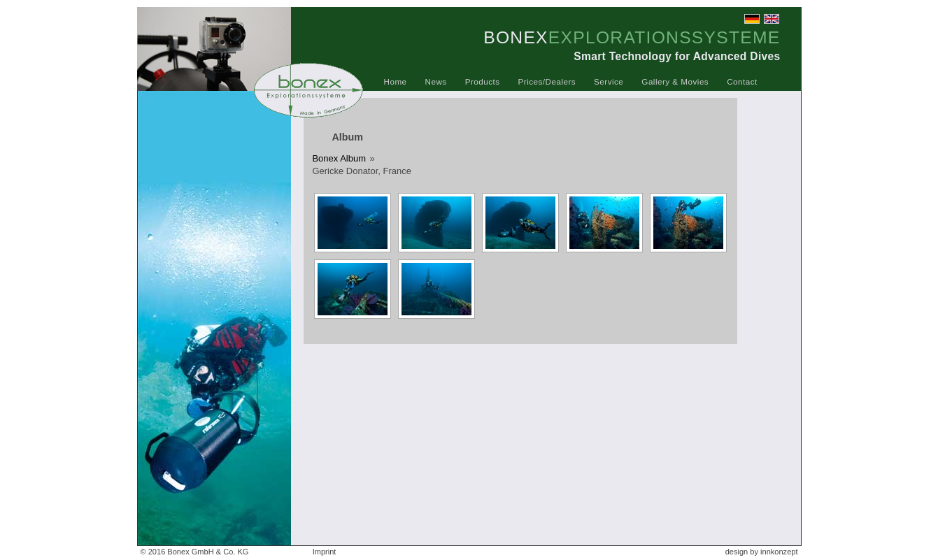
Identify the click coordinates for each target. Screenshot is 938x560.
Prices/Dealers (547, 81)
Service (609, 81)
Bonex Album (339, 158)
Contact (742, 81)
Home (396, 81)
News (436, 81)
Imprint (325, 552)
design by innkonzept (762, 552)
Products (483, 81)
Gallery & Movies (675, 81)
